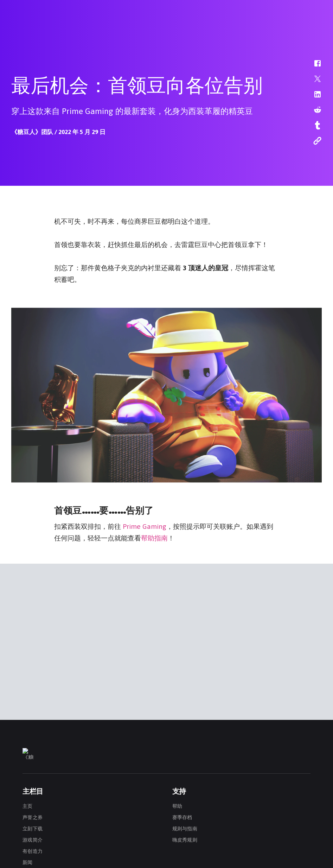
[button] (313, 67)
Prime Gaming (145, 526)
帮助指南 (154, 537)
